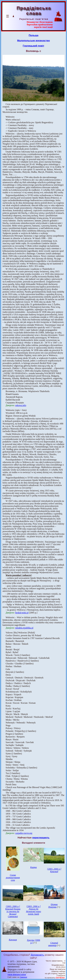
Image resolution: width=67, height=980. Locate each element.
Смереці (23, 977)
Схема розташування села (13, 878)
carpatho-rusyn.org (24, 833)
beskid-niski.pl (22, 613)
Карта (33, 867)
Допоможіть (37, 955)
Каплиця (13, 940)
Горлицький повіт (33, 46)
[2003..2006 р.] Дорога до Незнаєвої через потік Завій (33, 910)
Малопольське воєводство (33, 40)
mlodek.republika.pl (24, 628)
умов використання (17, 974)
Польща (33, 35)
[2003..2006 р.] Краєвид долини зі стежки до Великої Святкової (13, 911)
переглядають (41, 838)
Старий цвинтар (53, 944)
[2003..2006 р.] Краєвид (54, 870)
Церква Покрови (53, 906)
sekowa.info (21, 405)
